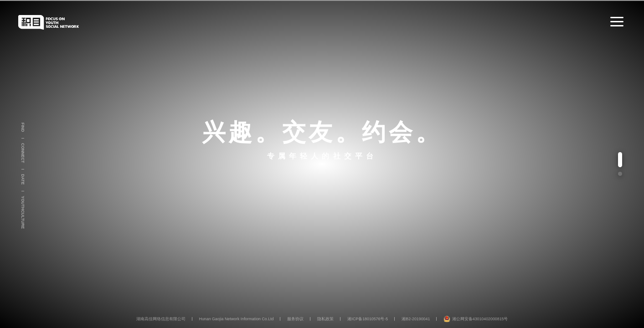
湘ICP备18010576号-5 (368, 319)
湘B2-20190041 (416, 319)
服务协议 (295, 319)
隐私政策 (325, 319)
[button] (620, 159)
